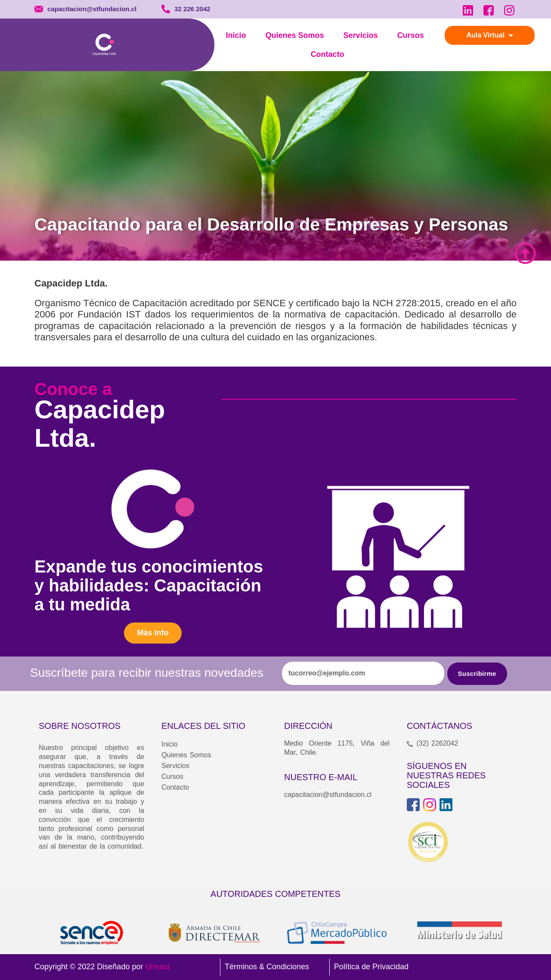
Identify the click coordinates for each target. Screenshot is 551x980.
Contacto (328, 54)
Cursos (411, 35)
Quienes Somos (295, 35)
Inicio (236, 35)
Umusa (157, 967)
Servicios (361, 35)
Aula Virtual (490, 35)
